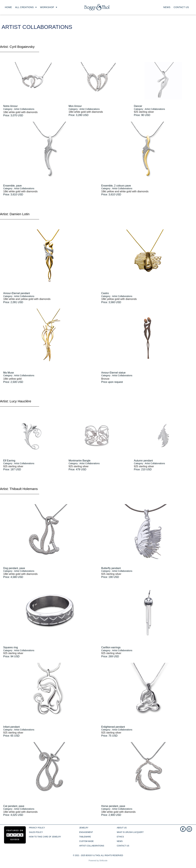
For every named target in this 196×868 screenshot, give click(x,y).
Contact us (181, 7)
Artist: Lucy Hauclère (16, 401)
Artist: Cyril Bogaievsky (17, 47)
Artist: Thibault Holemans (19, 489)
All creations (26, 7)
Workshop (49, 7)
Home (8, 7)
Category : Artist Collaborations (19, 109)
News (167, 7)
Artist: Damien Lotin (15, 214)
